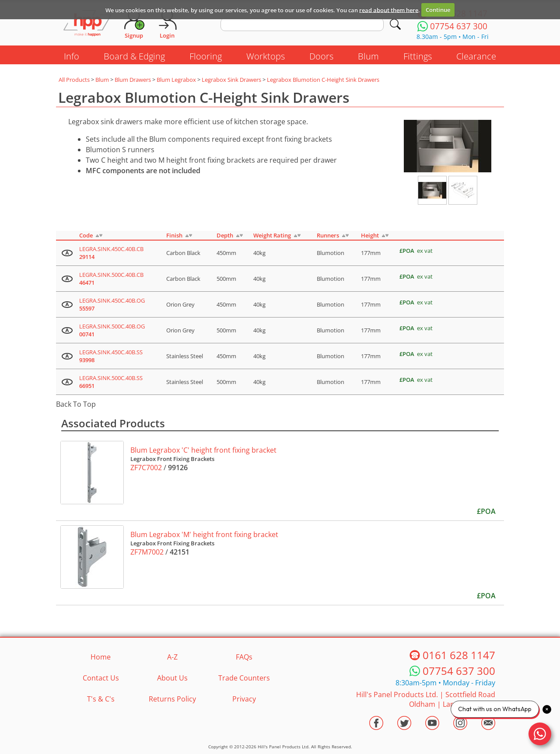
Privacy (244, 699)
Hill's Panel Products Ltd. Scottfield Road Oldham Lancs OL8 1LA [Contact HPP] (426, 699)
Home (101, 657)
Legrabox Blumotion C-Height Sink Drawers (323, 80)
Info (72, 56)
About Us (172, 678)
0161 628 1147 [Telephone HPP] (459, 655)
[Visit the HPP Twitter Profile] (404, 723)
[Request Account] (134, 24)
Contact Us (101, 678)
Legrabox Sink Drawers (231, 80)
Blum (368, 56)
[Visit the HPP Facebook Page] (376, 723)
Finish (174, 235)
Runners (328, 235)
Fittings (418, 56)
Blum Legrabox (176, 80)
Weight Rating (272, 235)
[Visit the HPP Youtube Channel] (432, 723)
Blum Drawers (133, 80)
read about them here (389, 10)
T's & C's (101, 699)
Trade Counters (244, 678)
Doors (321, 56)
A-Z (172, 657)
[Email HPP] (488, 723)
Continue (438, 10)
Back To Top (76, 404)
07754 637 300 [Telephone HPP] (459, 671)
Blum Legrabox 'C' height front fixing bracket (203, 450)
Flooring (206, 56)
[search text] (302, 24)
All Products (74, 80)
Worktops (266, 56)
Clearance (476, 56)
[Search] (395, 24)
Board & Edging (134, 56)
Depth (225, 235)
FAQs (244, 657)
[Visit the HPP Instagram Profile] (460, 723)
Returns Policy (172, 699)
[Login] (167, 24)
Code (86, 235)
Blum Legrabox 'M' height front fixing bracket (204, 534)
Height (370, 235)
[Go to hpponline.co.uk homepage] (87, 24)
